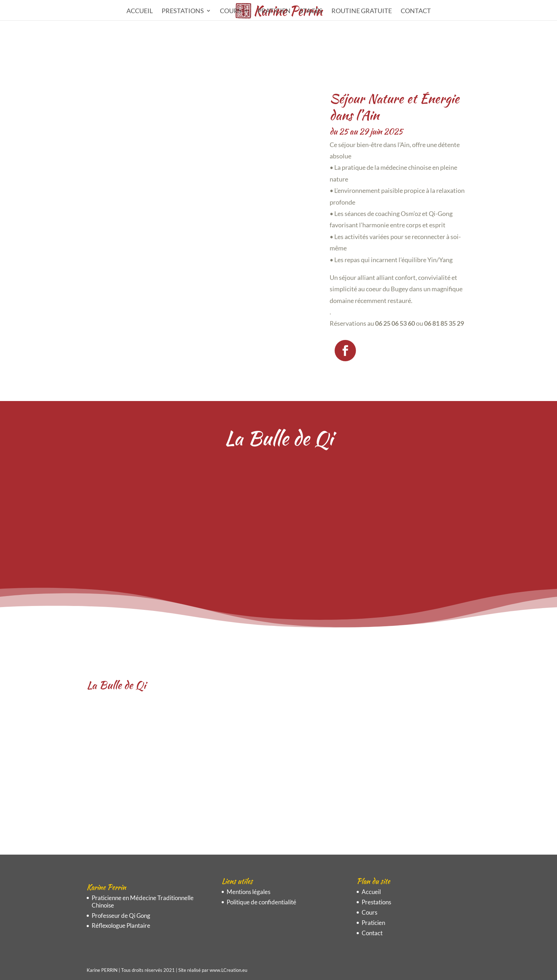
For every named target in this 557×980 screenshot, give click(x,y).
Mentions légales (248, 892)
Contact (416, 11)
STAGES (311, 11)
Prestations (183, 11)
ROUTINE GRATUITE (362, 11)
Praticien (274, 11)
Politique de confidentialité (261, 902)
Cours (231, 11)
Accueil (140, 11)
